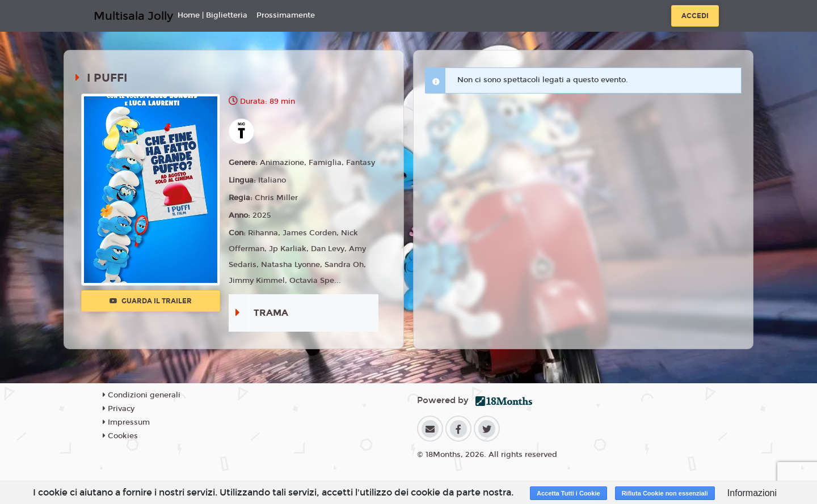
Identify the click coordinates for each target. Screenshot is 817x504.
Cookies (120, 436)
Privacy (119, 409)
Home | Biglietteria (212, 15)
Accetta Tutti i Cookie (568, 493)
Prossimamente (286, 15)
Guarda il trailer (151, 301)
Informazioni (752, 493)
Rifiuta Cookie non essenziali (665, 493)
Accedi (695, 16)
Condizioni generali (142, 395)
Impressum (126, 422)
